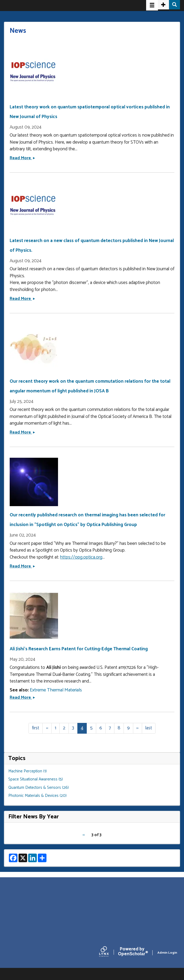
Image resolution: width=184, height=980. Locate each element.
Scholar (132, 953)
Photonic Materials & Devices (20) (37, 796)
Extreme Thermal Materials (56, 690)
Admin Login (167, 953)
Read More (22, 158)
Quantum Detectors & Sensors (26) (39, 788)
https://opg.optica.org (81, 557)
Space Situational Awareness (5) (36, 779)
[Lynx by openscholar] (109, 953)
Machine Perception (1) (28, 771)
